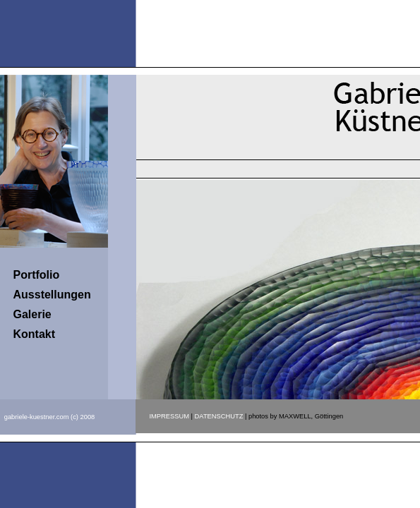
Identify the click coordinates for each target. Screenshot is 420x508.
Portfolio (37, 275)
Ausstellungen (52, 295)
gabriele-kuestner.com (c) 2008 (50, 417)
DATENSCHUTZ (219, 416)
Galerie (32, 314)
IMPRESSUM (170, 416)
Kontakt (35, 334)
